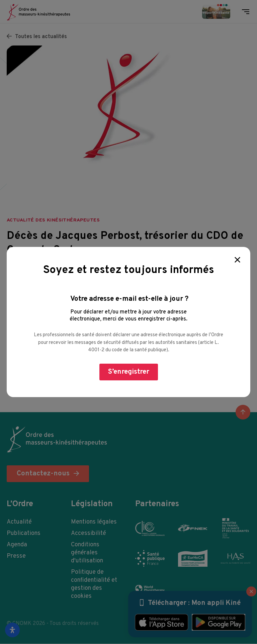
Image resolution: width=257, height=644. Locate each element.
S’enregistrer (129, 372)
